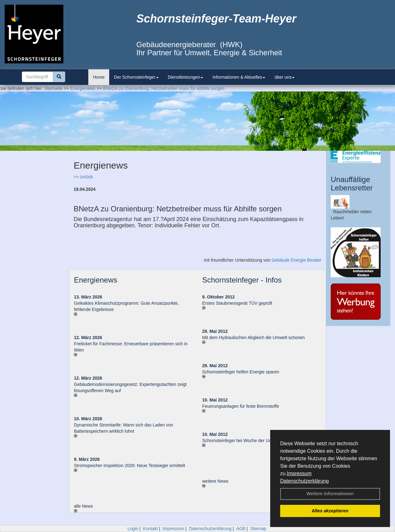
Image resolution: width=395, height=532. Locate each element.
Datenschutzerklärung (305, 481)
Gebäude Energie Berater (296, 260)
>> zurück (83, 177)
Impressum (299, 473)
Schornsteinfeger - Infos (242, 280)
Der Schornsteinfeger (136, 77)
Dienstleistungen (186, 77)
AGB (241, 529)
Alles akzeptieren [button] (330, 511)
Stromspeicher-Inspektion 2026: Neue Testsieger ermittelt (129, 465)
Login (133, 529)
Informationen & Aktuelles (239, 77)
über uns (285, 77)
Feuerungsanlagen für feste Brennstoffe (241, 406)
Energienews (96, 280)
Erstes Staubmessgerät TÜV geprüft (237, 303)
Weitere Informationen (330, 494)
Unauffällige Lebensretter (352, 183)
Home (99, 77)
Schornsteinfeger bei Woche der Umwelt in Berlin (250, 441)
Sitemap (258, 529)
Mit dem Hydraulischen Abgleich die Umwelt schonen (254, 337)
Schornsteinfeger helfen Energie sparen (241, 372)
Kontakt (150, 529)
